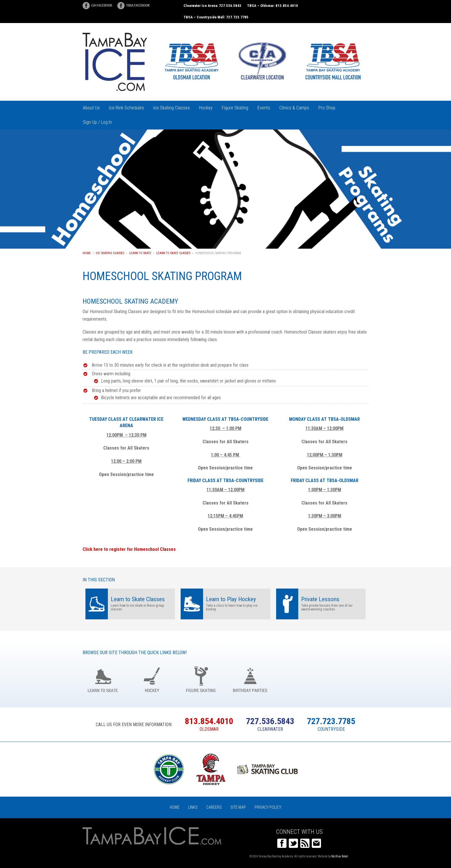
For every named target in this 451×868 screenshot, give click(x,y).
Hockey (206, 108)
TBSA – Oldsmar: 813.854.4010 (273, 6)
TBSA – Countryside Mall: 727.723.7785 (216, 17)
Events (264, 108)
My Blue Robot (340, 856)
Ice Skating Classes (172, 108)
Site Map (238, 807)
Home (87, 253)
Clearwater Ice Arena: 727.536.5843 (212, 6)
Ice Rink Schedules (127, 108)
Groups (299, 678)
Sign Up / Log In (97, 122)
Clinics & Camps (294, 108)
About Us (91, 108)
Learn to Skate (140, 253)
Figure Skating (235, 108)
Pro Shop (327, 108)
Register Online (348, 678)
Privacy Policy (268, 807)
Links (193, 807)
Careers (214, 807)
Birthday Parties (250, 678)
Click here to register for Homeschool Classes (129, 549)
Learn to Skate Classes (173, 253)
